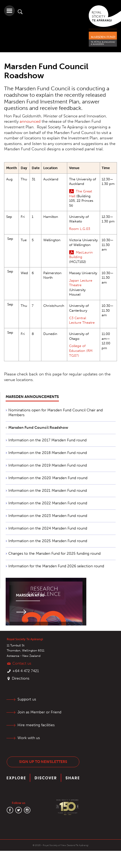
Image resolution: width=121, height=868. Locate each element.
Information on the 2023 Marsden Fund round (48, 516)
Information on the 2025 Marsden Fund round (48, 541)
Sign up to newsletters (43, 762)
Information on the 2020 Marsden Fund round (48, 478)
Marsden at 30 (30, 595)
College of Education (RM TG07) (81, 351)
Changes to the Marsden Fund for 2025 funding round (54, 554)
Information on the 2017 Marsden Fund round (47, 440)
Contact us (22, 663)
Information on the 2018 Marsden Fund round (48, 453)
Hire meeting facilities (36, 725)
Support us (27, 699)
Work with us (29, 738)
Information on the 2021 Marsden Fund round (48, 491)
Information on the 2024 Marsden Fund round (48, 528)
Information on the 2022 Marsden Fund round (48, 503)
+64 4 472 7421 (26, 671)
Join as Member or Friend (39, 712)
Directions (21, 678)
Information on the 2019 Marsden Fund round (48, 465)
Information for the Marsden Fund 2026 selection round (56, 566)
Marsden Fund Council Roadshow (38, 428)
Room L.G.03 (80, 229)
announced (30, 121)
